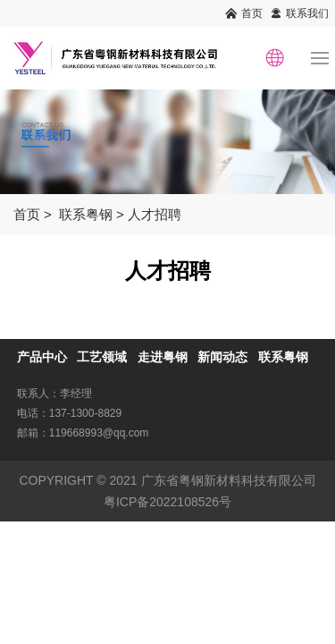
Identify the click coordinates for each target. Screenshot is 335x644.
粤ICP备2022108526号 (167, 502)
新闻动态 (222, 357)
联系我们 (307, 13)
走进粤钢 (163, 357)
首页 (252, 13)
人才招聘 (155, 214)
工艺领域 (102, 357)
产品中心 (42, 357)
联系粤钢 (86, 214)
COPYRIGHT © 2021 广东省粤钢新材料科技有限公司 (167, 480)
